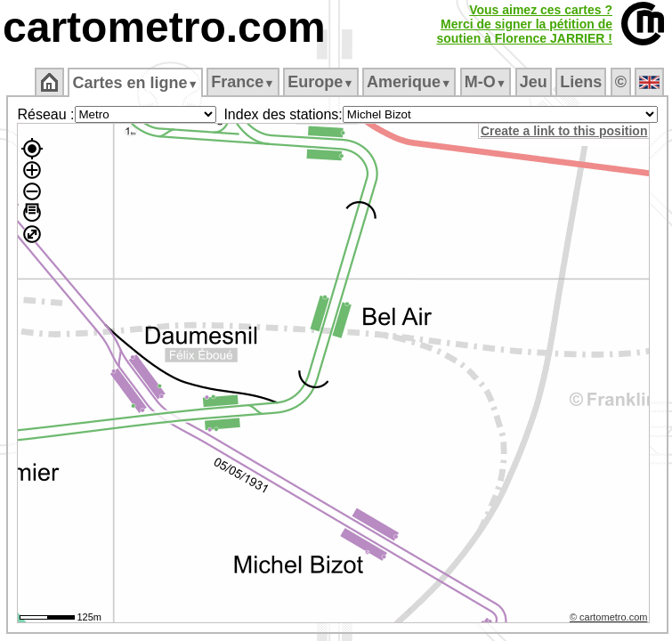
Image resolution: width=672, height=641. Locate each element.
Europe (320, 82)
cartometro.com (164, 27)
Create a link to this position (564, 131)
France (243, 82)
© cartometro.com (609, 617)
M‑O (486, 82)
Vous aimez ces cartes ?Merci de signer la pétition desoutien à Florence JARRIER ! (524, 24)
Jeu (534, 82)
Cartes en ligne (135, 83)
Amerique (409, 82)
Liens (581, 82)
